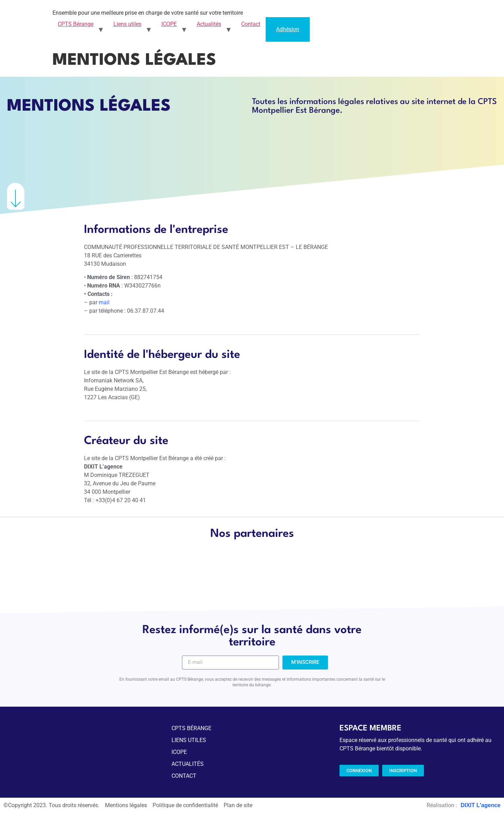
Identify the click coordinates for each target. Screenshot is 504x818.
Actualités (209, 24)
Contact (251, 24)
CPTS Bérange (76, 24)
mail (104, 302)
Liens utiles (127, 24)
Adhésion (288, 29)
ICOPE (169, 24)
